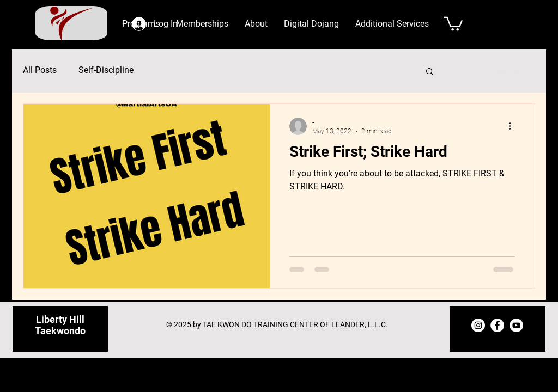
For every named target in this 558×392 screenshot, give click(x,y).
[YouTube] (516, 325)
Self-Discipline (106, 70)
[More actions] (513, 126)
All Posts (40, 70)
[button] (256, 24)
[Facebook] (497, 325)
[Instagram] (478, 325)
